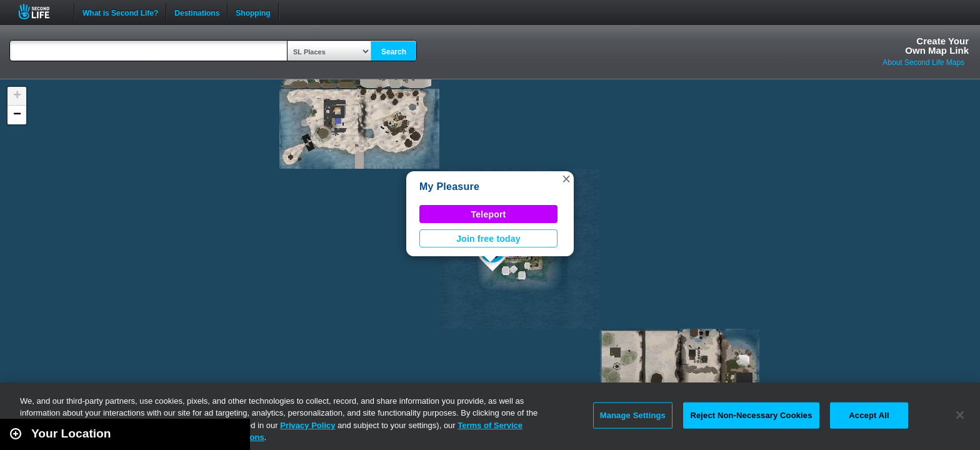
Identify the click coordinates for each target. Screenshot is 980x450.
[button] (566, 179)
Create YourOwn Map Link (937, 46)
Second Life (41, 12)
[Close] (960, 415)
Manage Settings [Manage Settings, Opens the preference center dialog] (633, 415)
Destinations (197, 12)
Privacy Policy (307, 425)
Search (394, 52)
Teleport (489, 214)
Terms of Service (490, 425)
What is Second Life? (120, 12)
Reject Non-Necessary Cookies (751, 415)
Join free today (488, 239)
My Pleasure (449, 187)
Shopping (253, 12)
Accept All (869, 415)
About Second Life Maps (923, 62)
